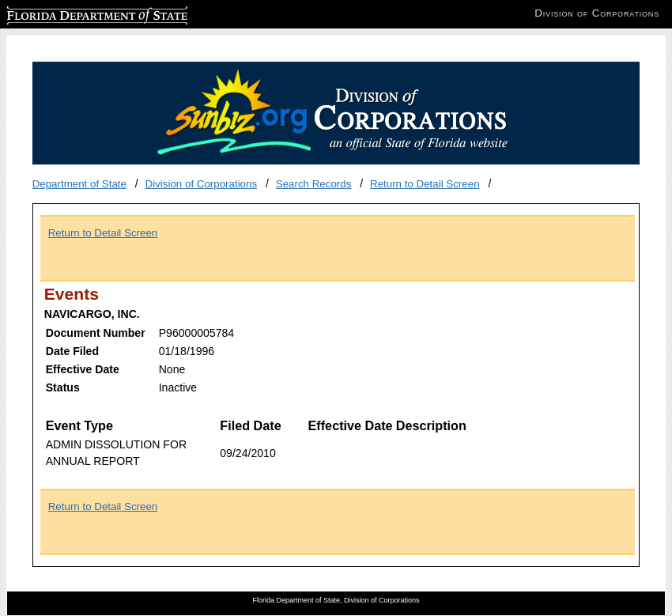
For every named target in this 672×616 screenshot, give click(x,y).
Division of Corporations (202, 184)
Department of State (79, 184)
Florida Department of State (71, 13)
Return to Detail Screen (425, 184)
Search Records (314, 184)
